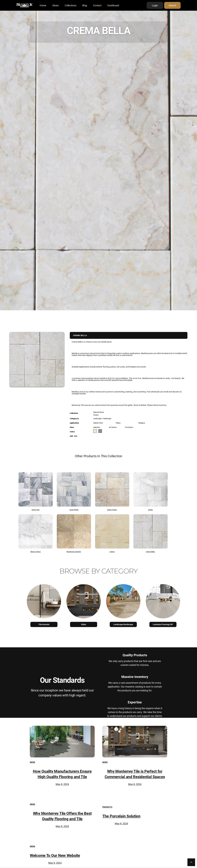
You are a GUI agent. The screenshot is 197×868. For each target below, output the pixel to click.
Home (43, 5)
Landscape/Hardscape (123, 624)
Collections (71, 5)
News (32, 762)
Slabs (84, 624)
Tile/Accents (44, 624)
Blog (85, 5)
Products (107, 807)
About (55, 5)
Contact (97, 5)
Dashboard (113, 5)
